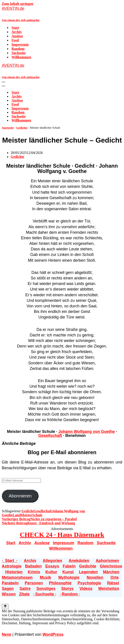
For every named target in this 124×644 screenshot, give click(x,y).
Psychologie (89, 583)
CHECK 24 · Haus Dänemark (62, 535)
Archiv (17, 32)
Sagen (8, 589)
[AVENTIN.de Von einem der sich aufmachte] (62, 14)
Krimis (34, 572)
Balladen (33, 566)
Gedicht (28, 511)
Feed (15, 40)
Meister (26, 515)
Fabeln (69, 566)
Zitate (24, 594)
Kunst (68, 572)
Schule (37, 515)
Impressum (20, 44)
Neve (7, 634)
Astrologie (12, 566)
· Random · (70, 594)
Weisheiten (109, 589)
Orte (115, 577)
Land (17, 515)
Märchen (111, 572)
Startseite (8, 128)
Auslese (17, 36)
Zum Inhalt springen (17, 4)
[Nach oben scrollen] (5, 607)
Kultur (51, 572)
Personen (34, 583)
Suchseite (19, 53)
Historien (14, 572)
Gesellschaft (50, 436)
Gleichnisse (111, 566)
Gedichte (22, 128)
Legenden (88, 572)
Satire (25, 589)
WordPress (53, 634)
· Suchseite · (45, 594)
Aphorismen (107, 561)
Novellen (95, 577)
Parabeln (10, 583)
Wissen (9, 594)
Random (18, 49)
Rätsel (113, 583)
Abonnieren (20, 496)
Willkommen (21, 57)
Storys (68, 589)
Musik (46, 577)
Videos (86, 589)
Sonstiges (46, 589)
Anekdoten (79, 561)
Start (15, 28)
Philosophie (60, 583)
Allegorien (52, 561)
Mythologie (69, 577)
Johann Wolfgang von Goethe (87, 432)
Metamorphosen (17, 577)
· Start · (10, 561)
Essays (52, 566)
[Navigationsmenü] (4, 82)
